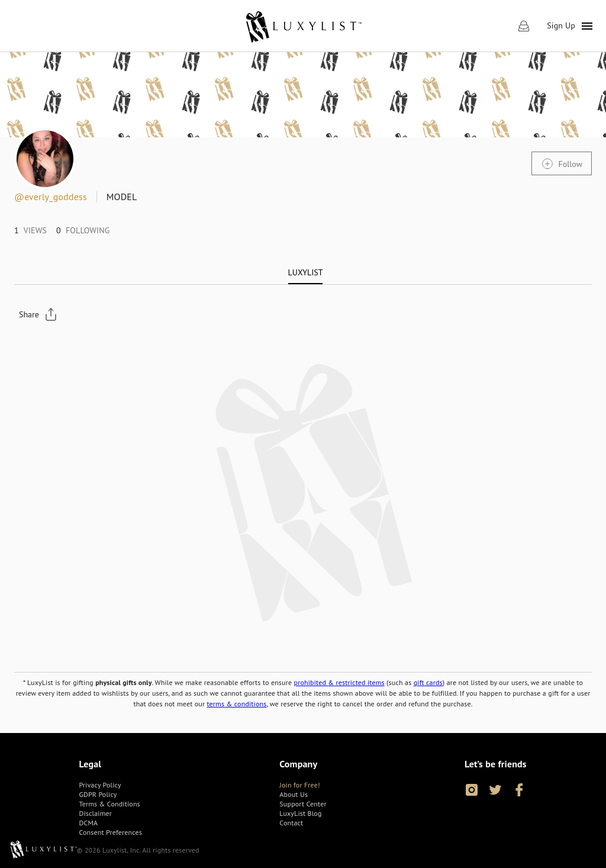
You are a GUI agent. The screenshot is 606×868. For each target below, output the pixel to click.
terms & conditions (237, 704)
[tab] (306, 272)
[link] (303, 26)
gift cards (428, 682)
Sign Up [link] (561, 25)
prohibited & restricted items (339, 682)
